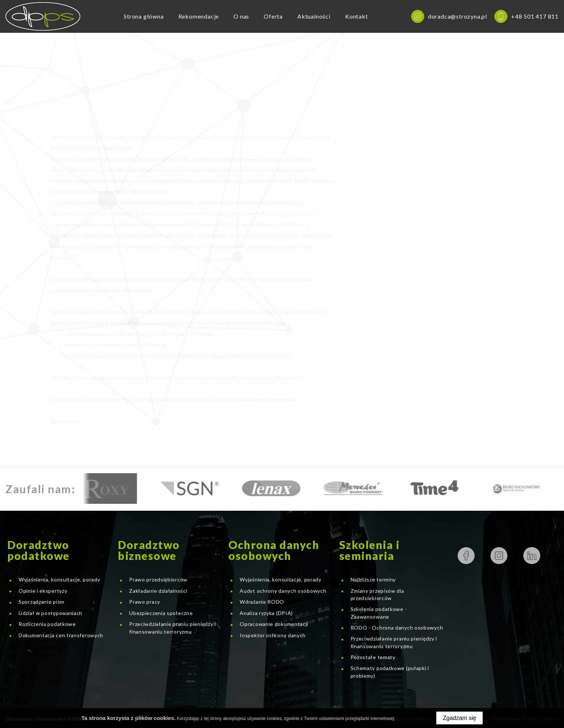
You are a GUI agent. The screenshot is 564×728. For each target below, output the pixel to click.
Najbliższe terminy (373, 579)
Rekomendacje (199, 16)
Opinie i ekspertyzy (43, 591)
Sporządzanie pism (42, 602)
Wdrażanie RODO (262, 602)
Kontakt (357, 16)
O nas (241, 16)
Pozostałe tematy (373, 657)
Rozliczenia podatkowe (47, 624)
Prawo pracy (145, 602)
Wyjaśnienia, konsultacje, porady (59, 579)
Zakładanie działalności (158, 591)
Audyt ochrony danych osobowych (283, 591)
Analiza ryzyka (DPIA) (266, 613)
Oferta (273, 16)
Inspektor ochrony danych (273, 635)
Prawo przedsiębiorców (158, 579)
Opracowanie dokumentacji (274, 624)
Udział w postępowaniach (51, 613)
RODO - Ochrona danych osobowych (397, 628)
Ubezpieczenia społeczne (161, 613)
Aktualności (314, 16)
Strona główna (144, 16)
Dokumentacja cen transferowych (61, 635)
